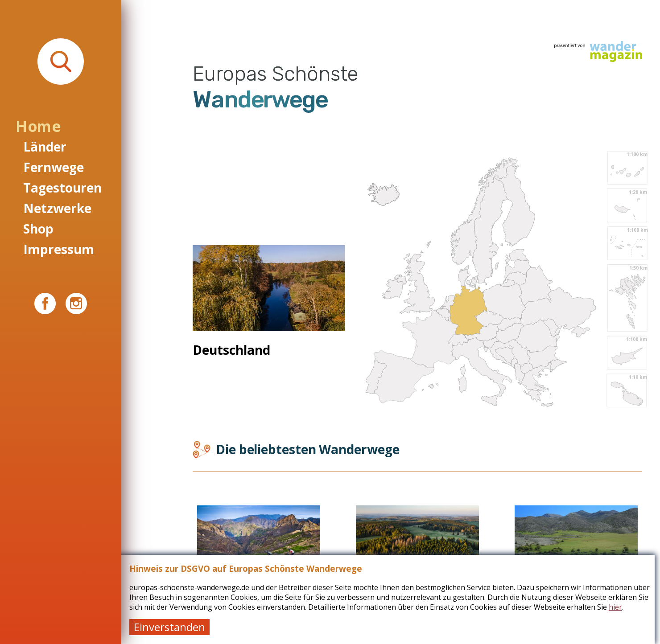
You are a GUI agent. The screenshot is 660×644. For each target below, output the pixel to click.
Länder (45, 147)
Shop (38, 229)
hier (621, 607)
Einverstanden (175, 627)
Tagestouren (62, 188)
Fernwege (54, 167)
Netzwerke (57, 208)
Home (38, 126)
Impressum (59, 249)
